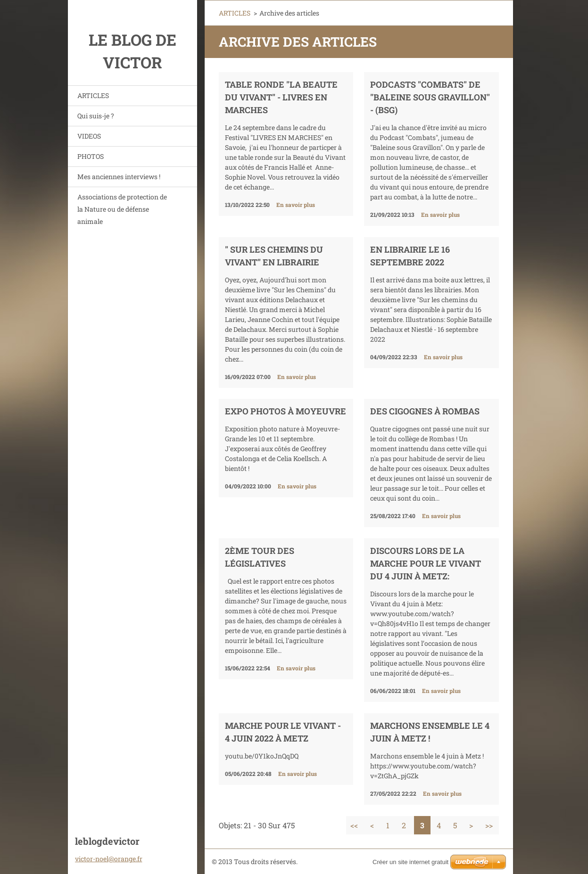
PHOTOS (91, 156)
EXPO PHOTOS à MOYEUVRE (286, 411)
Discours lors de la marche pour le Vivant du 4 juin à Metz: (426, 563)
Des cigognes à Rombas (425, 411)
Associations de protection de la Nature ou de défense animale (122, 209)
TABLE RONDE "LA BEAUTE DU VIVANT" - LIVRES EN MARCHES (281, 97)
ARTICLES (93, 95)
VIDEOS (89, 136)
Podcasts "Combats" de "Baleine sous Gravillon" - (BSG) (430, 97)
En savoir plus (296, 205)
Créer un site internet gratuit (410, 862)
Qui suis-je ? (96, 116)
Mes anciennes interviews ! (119, 177)
